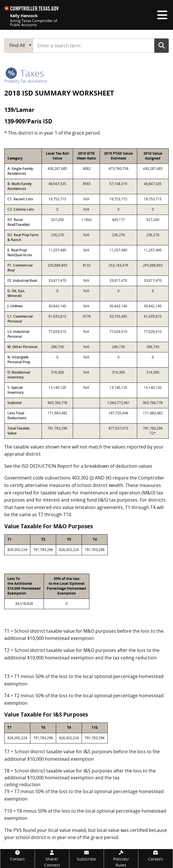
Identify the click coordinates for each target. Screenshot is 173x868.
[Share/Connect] (52, 859)
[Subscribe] (86, 856)
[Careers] (156, 856)
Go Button (162, 45)
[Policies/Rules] (121, 859)
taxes (25, 73)
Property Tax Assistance (26, 81)
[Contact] (17, 856)
